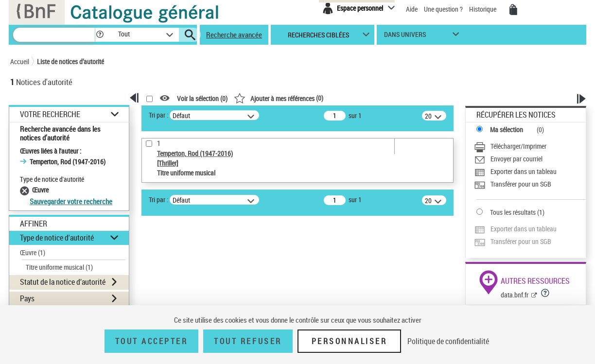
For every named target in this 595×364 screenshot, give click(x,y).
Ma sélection (507, 130)
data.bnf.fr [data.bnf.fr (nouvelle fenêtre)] (515, 295)
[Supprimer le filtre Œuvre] (26, 190)
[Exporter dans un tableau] (515, 173)
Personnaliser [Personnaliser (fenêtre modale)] (350, 341)
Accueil (20, 61)
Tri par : (158, 115)
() (279, 98)
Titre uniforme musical (59, 267)
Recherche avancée (234, 35)
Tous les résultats (513, 212)
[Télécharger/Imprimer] (510, 147)
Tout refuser (248, 341)
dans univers (405, 37)
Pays (27, 298)
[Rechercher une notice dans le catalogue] (54, 35)
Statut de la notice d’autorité (63, 282)
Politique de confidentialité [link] (448, 341)
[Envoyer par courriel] (508, 160)
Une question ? (444, 9)
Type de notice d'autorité (57, 238)
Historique (483, 9)
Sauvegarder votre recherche (71, 201)
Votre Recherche (50, 114)
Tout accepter (152, 341)
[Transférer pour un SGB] (513, 185)
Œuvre (33, 252)
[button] (100, 35)
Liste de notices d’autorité (70, 61)
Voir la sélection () (202, 98)
